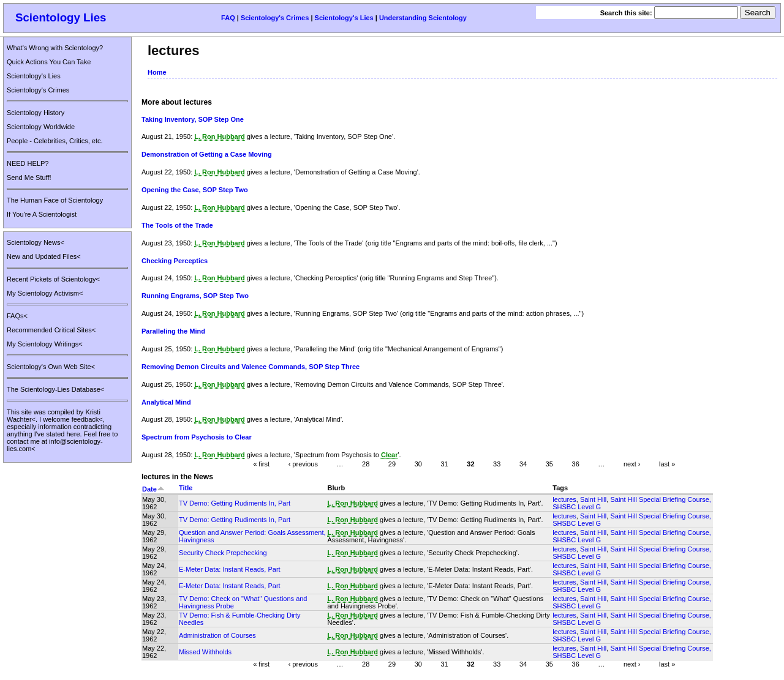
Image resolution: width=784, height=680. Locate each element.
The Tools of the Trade (177, 225)
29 (392, 464)
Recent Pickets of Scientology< (53, 279)
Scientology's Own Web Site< (51, 367)
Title (186, 488)
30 (418, 464)
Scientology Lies (61, 17)
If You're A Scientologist (42, 214)
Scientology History (36, 113)
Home (157, 72)
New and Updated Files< (44, 256)
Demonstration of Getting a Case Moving (207, 154)
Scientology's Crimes (275, 18)
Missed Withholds (205, 652)
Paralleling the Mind (173, 331)
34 (523, 464)
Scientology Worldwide (41, 127)
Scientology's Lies (344, 18)
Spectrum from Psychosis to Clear (197, 437)
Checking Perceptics (175, 261)
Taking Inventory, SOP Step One (193, 119)
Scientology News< (36, 242)
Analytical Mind (166, 402)
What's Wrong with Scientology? (55, 48)
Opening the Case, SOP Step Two (195, 190)
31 (444, 464)
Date (153, 489)
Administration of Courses (217, 635)
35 (549, 464)
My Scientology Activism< (45, 293)
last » (667, 464)
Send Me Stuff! (29, 177)
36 (576, 464)
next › (632, 464)
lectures (564, 499)
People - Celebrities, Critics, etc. (55, 141)
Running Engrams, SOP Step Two (195, 296)
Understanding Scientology (423, 18)
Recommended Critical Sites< (51, 330)
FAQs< (17, 316)
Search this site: (627, 13)
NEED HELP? (28, 163)
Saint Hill (593, 499)
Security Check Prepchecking (223, 553)
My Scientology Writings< (45, 344)
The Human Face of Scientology (55, 200)
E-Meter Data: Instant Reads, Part (230, 569)
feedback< (87, 419)
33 (497, 464)
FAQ (228, 18)
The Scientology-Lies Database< (55, 389)
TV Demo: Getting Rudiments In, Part (235, 503)
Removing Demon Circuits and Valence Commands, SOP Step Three (251, 367)
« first (261, 464)
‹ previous (303, 464)
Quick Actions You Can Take (49, 62)
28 (366, 464)
